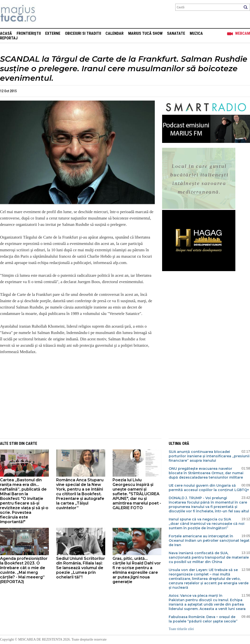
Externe (53, 33)
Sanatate (176, 33)
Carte (31, 443)
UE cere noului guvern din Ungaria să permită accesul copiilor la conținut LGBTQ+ (209, 488)
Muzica (196, 33)
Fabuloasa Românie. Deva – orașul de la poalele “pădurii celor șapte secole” (203, 619)
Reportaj (9, 38)
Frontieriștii (29, 33)
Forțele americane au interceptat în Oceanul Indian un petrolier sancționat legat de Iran (209, 540)
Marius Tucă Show (145, 33)
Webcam (243, 33)
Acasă (6, 33)
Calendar (115, 33)
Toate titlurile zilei (181, 629)
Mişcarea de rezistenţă (45, 14)
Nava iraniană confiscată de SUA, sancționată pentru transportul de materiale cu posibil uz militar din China (209, 557)
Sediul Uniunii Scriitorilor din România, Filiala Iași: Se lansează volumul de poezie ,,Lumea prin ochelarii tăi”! (81, 568)
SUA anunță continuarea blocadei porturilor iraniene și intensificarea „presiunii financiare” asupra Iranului (209, 456)
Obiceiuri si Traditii (83, 33)
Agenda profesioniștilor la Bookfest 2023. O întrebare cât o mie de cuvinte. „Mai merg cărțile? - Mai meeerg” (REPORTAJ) (24, 570)
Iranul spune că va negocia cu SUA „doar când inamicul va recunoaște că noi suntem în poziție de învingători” (207, 524)
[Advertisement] (74, 399)
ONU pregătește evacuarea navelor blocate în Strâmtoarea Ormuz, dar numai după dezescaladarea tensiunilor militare (206, 473)
